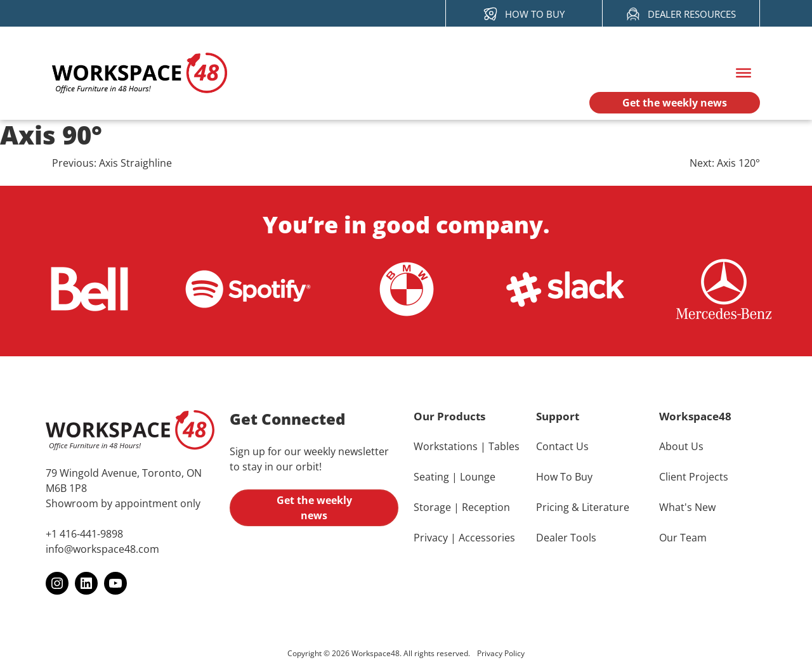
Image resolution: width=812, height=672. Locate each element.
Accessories (487, 538)
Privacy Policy (501, 653)
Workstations (446, 446)
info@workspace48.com (102, 549)
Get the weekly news (314, 508)
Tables (504, 446)
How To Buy (564, 477)
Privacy (431, 538)
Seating (431, 477)
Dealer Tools (566, 538)
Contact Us (562, 446)
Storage (432, 507)
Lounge (478, 477)
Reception (486, 507)
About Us (681, 446)
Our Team (683, 538)
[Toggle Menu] (743, 73)
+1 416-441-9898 (84, 534)
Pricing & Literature (583, 507)
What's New (687, 507)
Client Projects (694, 477)
